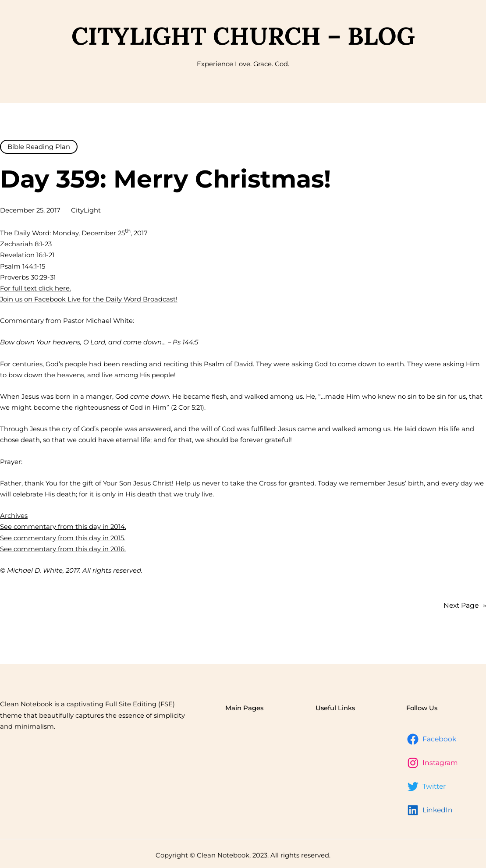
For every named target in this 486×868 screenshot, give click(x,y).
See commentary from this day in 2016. (63, 549)
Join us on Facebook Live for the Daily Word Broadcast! (89, 299)
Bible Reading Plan (39, 147)
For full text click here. (35, 288)
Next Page (465, 606)
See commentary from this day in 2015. (63, 538)
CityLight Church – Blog (243, 36)
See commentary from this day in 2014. (63, 527)
